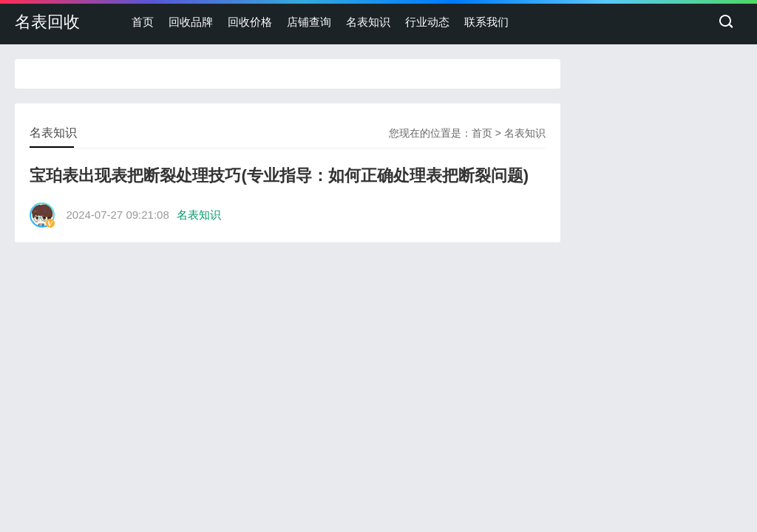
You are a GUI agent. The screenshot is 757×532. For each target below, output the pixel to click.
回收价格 (250, 22)
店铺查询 (309, 22)
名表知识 (368, 22)
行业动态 (427, 22)
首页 (143, 22)
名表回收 (47, 22)
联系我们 (486, 22)
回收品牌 (191, 22)
